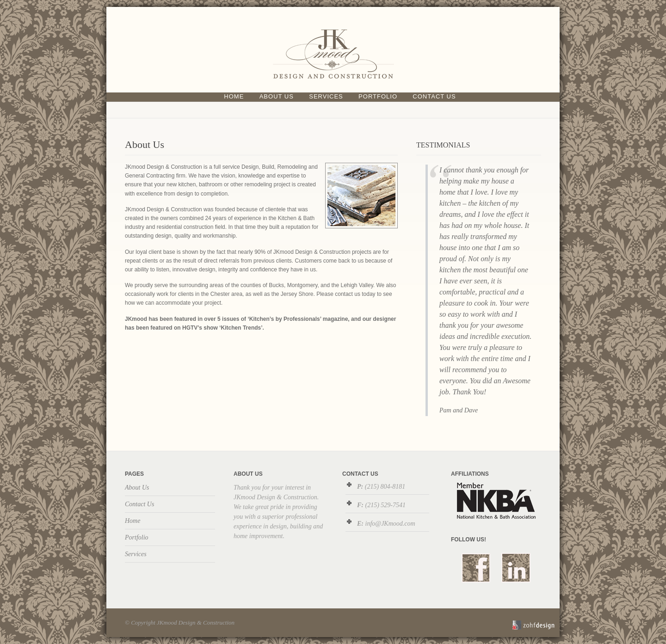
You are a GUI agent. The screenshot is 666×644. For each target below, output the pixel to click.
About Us (277, 96)
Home (234, 96)
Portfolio (378, 96)
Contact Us (434, 96)
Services (326, 96)
